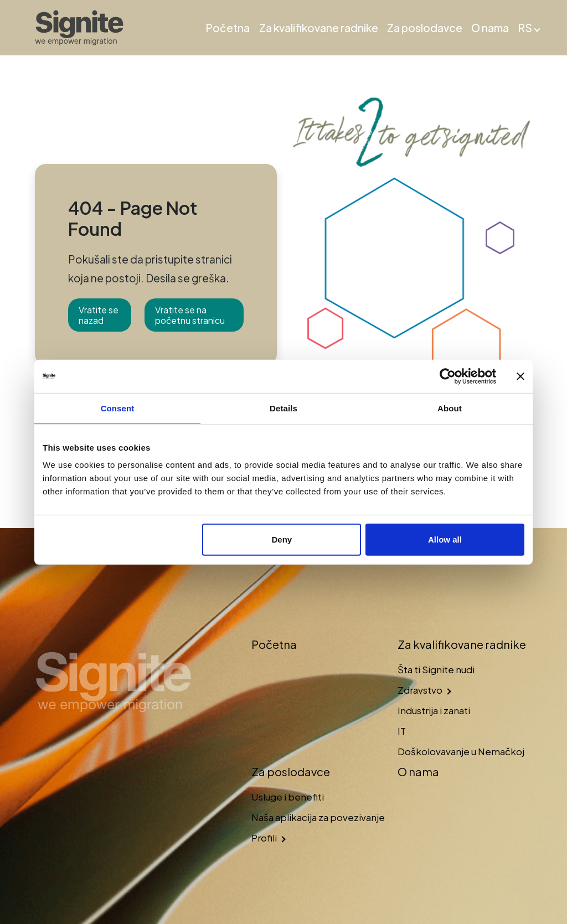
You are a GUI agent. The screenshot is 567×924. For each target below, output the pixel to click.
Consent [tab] (118, 408)
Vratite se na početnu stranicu (190, 315)
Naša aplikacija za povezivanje (318, 817)
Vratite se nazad (99, 315)
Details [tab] (283, 408)
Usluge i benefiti (288, 797)
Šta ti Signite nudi (436, 669)
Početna (228, 28)
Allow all (445, 540)
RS (525, 28)
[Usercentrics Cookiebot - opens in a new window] (448, 376)
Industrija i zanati (434, 710)
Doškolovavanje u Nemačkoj (461, 751)
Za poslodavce (425, 28)
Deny (282, 540)
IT (402, 731)
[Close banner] (520, 376)
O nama (490, 28)
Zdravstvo (420, 690)
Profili (264, 838)
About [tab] (450, 408)
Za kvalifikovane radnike (319, 28)
